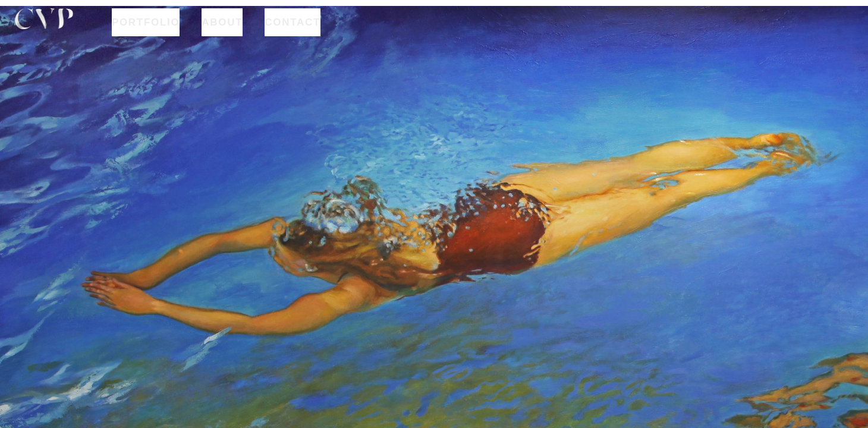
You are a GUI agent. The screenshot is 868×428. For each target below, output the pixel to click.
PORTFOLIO (146, 19)
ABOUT (222, 19)
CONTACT (293, 19)
